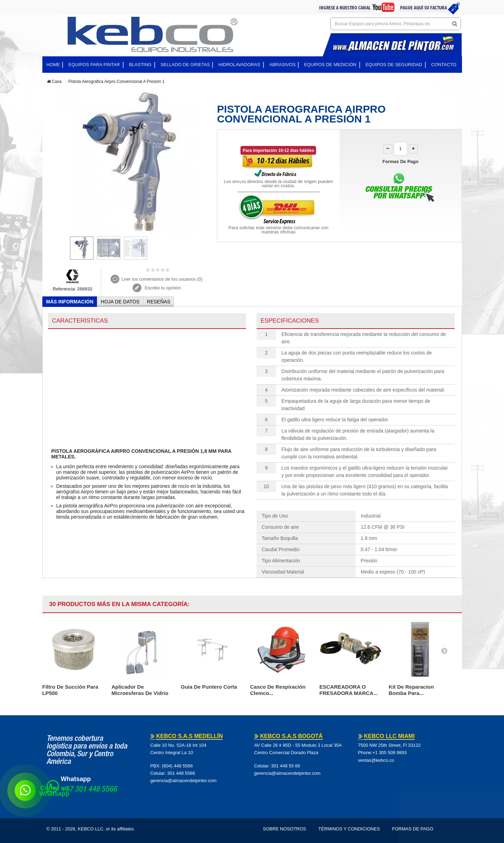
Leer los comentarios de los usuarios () (162, 279)
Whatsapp (76, 779)
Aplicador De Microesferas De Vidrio (140, 690)
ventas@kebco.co (376, 760)
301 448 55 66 (285, 766)
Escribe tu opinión (162, 288)
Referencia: (64, 289)
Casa (54, 82)
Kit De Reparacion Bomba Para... (411, 690)
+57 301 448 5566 (89, 790)
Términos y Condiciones (349, 829)
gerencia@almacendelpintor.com (183, 781)
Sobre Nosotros (285, 829)
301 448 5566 (181, 773)
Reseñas (159, 302)
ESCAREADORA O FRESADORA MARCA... (349, 690)
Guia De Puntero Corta (209, 687)
